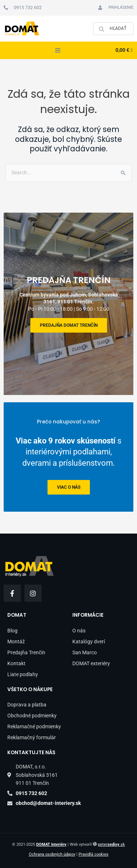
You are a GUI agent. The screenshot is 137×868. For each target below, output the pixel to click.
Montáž (16, 642)
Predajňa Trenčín (26, 652)
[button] (58, 50)
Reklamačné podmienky (34, 726)
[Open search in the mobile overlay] (113, 29)
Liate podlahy (23, 674)
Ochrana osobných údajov (52, 854)
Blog (12, 631)
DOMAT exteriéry (91, 663)
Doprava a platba (27, 705)
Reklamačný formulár (32, 737)
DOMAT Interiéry (51, 844)
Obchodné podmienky (32, 716)
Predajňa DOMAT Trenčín (69, 325)
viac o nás (69, 487)
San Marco (85, 652)
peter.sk (111, 844)
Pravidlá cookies (94, 854)
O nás (79, 631)
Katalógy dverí (89, 642)
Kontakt (16, 663)
